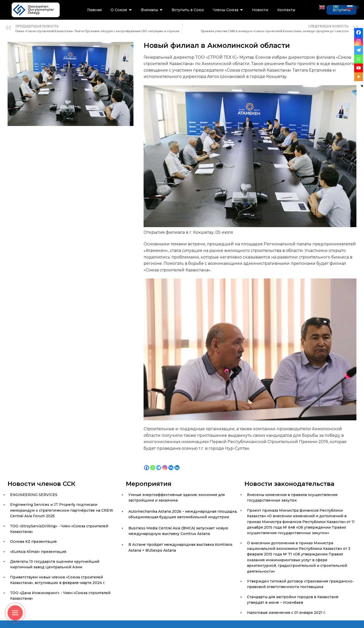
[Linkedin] (177, 464)
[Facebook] (147, 464)
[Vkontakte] (171, 464)
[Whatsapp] (153, 464)
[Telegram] (159, 464)
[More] (359, 77)
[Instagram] (165, 464)
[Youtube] (359, 68)
